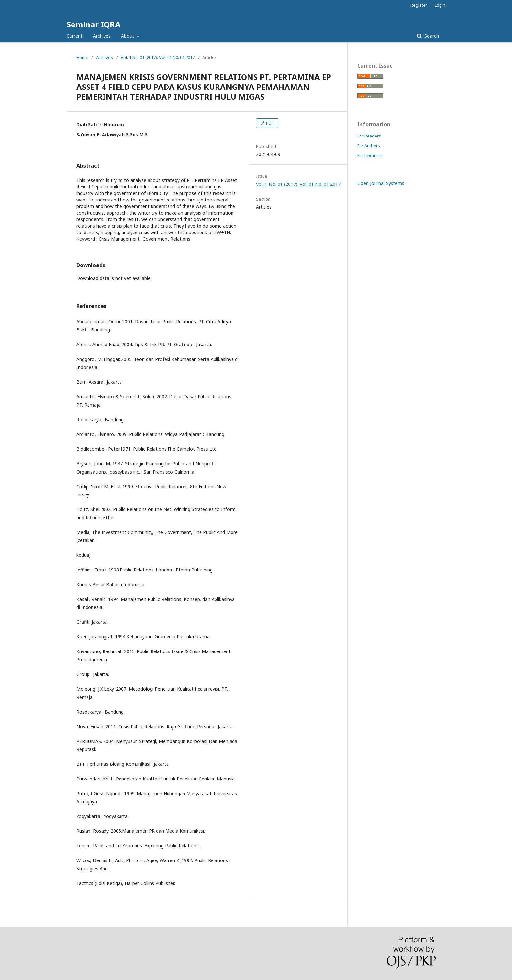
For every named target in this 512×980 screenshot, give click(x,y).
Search (431, 36)
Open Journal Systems (381, 183)
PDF (269, 123)
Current (75, 36)
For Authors (369, 146)
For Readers (369, 136)
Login (440, 5)
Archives (102, 36)
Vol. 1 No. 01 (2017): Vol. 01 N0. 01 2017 (158, 57)
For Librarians (370, 155)
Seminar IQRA (94, 24)
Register (419, 5)
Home (82, 57)
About (128, 36)
